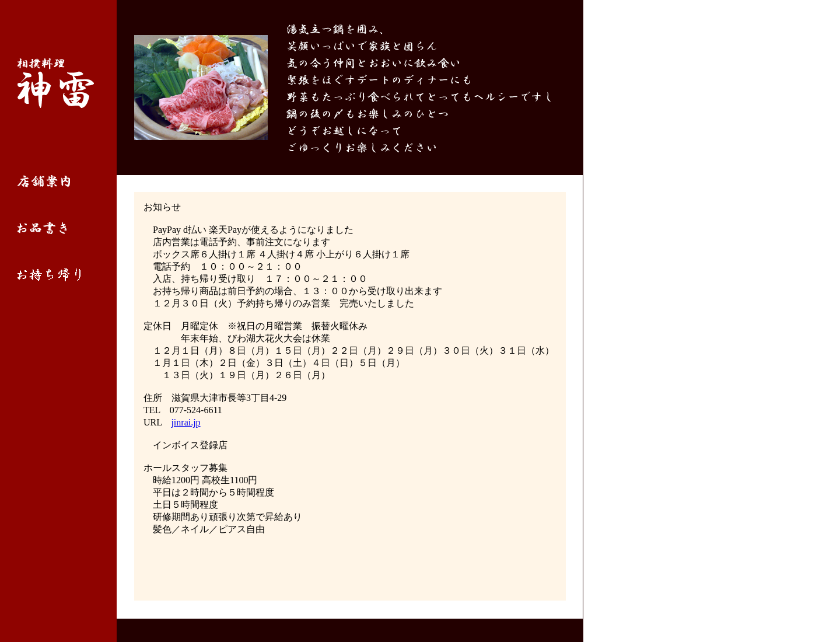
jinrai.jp (185, 422)
